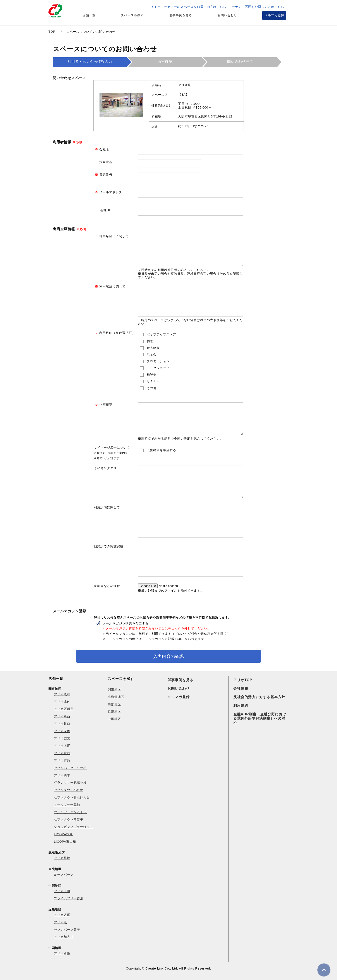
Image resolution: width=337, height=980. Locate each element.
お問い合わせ (227, 15)
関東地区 (114, 689)
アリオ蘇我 (62, 753)
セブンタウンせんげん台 (72, 797)
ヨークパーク (64, 875)
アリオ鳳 (60, 922)
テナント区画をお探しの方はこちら (258, 7)
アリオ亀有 (62, 694)
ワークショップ (158, 368)
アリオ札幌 (62, 858)
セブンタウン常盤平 (69, 819)
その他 (152, 388)
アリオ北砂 (62, 702)
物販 (150, 341)
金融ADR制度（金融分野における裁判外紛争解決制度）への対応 (260, 718)
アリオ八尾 (62, 915)
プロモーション (158, 361)
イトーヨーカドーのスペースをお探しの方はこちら (189, 7)
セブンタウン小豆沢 (69, 790)
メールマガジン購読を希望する (166, 631)
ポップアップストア (161, 334)
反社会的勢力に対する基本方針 (259, 697)
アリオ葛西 (62, 716)
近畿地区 (114, 711)
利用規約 (241, 705)
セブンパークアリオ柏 (70, 768)
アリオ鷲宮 (62, 738)
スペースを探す (132, 15)
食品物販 (153, 348)
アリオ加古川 (64, 937)
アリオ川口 (62, 724)
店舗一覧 (89, 15)
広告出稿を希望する (161, 450)
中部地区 (114, 704)
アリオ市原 (62, 761)
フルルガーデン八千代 (70, 812)
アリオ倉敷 (62, 953)
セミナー (153, 381)
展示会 (152, 354)
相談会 (152, 375)
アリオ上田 (62, 891)
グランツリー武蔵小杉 (70, 783)
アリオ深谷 (62, 731)
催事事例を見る (181, 15)
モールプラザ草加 (67, 805)
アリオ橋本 (62, 775)
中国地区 (114, 719)
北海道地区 (116, 697)
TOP (52, 32)
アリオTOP (243, 680)
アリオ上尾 (62, 746)
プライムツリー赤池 (69, 898)
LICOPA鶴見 (63, 834)
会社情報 (241, 688)
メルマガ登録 (274, 15)
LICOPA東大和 (65, 842)
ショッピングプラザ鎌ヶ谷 (74, 827)
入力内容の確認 (168, 656)
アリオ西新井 (64, 709)
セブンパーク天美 (67, 930)
